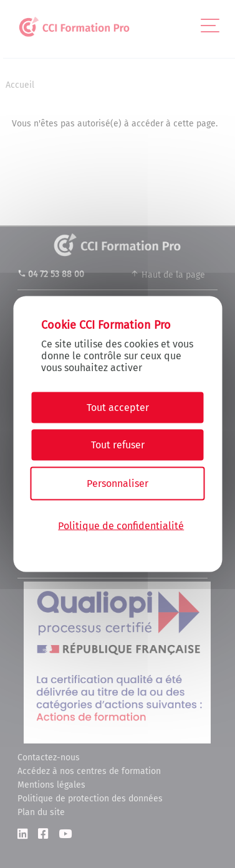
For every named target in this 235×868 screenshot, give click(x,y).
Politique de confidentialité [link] (121, 525)
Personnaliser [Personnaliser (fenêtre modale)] (117, 484)
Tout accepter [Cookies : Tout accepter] (118, 408)
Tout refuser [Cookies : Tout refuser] (118, 445)
